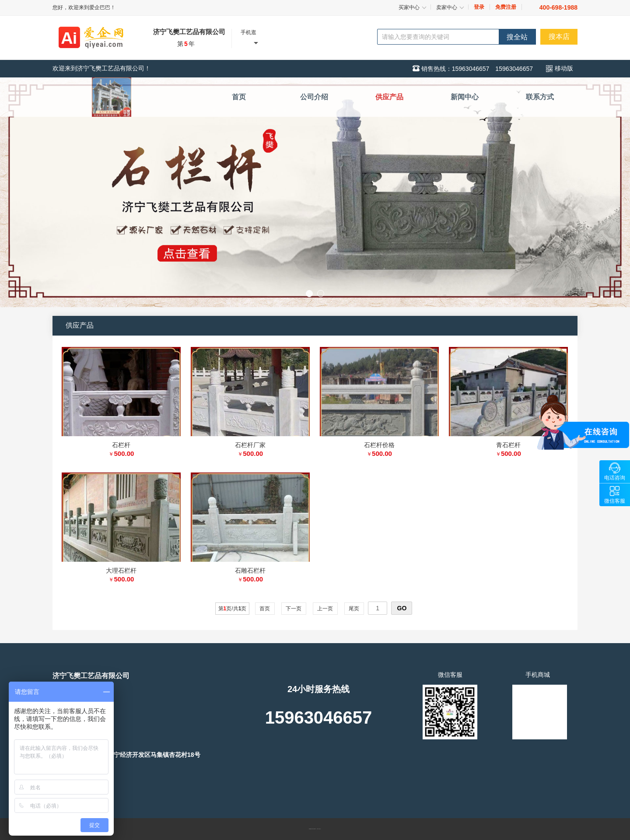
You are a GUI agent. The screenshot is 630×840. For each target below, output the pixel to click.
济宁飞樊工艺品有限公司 (189, 32)
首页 (265, 609)
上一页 (325, 609)
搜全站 (517, 37)
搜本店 (559, 37)
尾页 (354, 609)
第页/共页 (233, 609)
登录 (479, 7)
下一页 (294, 609)
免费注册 (506, 7)
